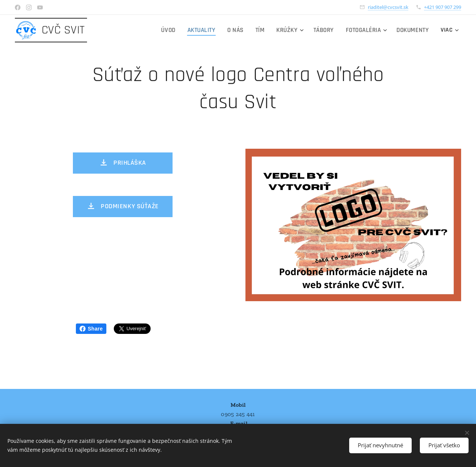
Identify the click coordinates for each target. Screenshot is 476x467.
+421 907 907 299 (443, 7)
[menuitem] (126, 30)
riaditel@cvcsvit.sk (388, 7)
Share (91, 329)
